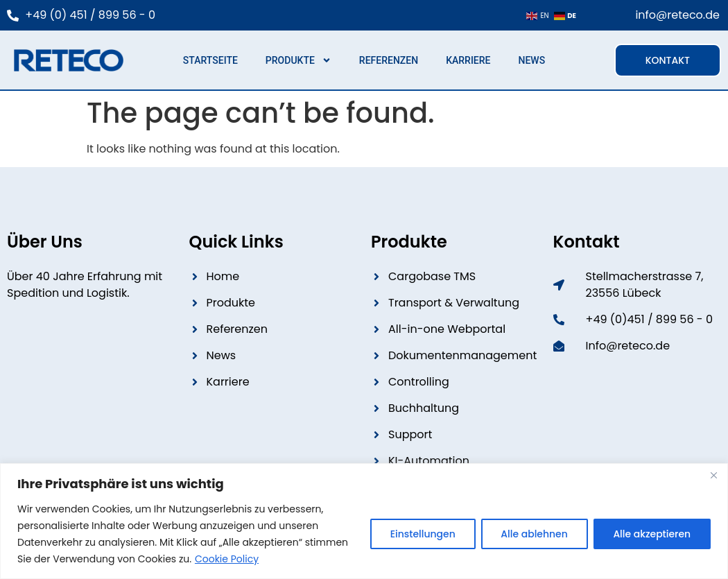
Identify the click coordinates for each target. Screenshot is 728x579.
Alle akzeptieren (652, 534)
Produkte (298, 60)
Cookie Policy (227, 559)
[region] (364, 521)
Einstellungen (422, 534)
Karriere (468, 60)
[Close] (713, 475)
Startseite (210, 60)
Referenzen (389, 60)
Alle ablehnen (534, 534)
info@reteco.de (677, 15)
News (531, 60)
